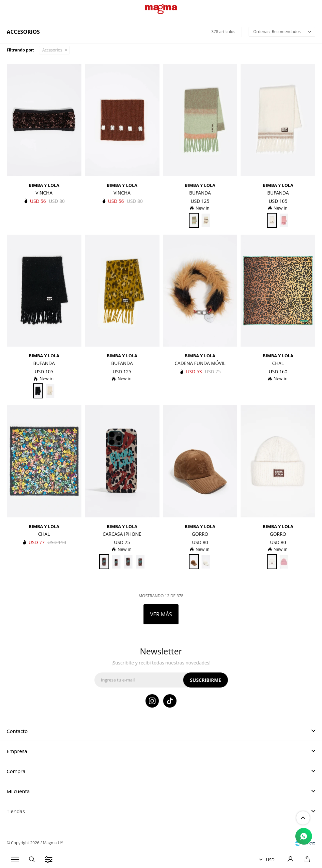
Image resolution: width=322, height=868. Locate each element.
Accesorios (52, 50)
